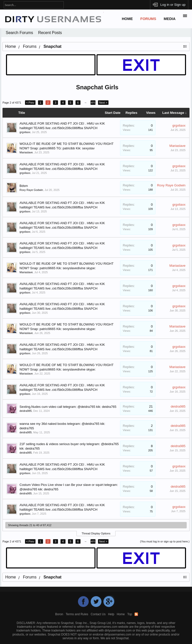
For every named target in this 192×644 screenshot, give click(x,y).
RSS (136, 614)
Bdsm (24, 186)
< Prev (30, 103)
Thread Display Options (96, 533)
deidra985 (26, 411)
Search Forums (19, 33)
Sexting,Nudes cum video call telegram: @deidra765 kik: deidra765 (68, 407)
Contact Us (98, 614)
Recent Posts (50, 33)
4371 (93, 103)
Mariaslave (26, 152)
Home (127, 19)
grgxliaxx (25, 132)
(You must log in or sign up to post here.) (165, 541)
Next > (103, 103)
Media (170, 19)
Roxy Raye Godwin (31, 190)
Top (130, 614)
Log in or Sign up (173, 5)
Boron (59, 614)
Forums (148, 19)
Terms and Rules (77, 614)
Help (111, 614)
